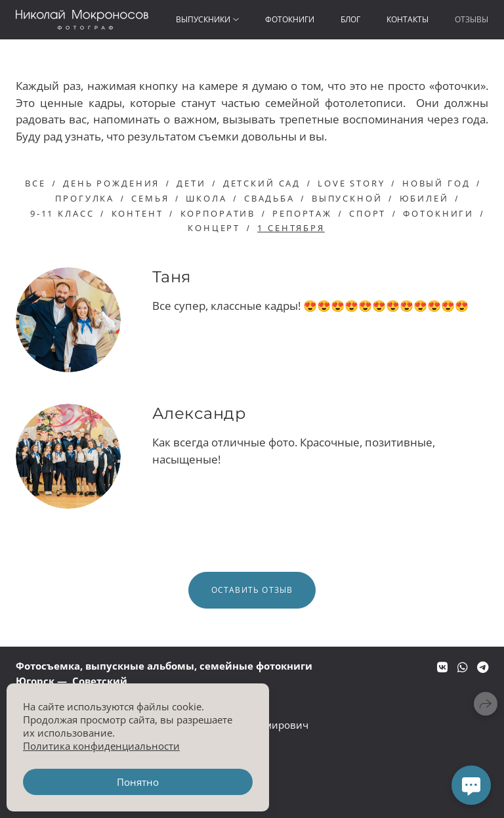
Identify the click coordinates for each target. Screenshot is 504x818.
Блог (350, 19)
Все (35, 183)
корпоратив (218, 213)
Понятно (138, 782)
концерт (214, 228)
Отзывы (472, 19)
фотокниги (438, 213)
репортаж (302, 213)
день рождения (111, 183)
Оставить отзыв (252, 590)
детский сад (262, 183)
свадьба (269, 198)
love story (351, 183)
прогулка (85, 198)
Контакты (408, 19)
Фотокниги (290, 19)
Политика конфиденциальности (101, 746)
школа (206, 198)
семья (150, 198)
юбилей (424, 198)
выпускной (347, 198)
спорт (367, 213)
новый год (436, 183)
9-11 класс (62, 213)
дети (191, 183)
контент (137, 213)
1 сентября (291, 228)
